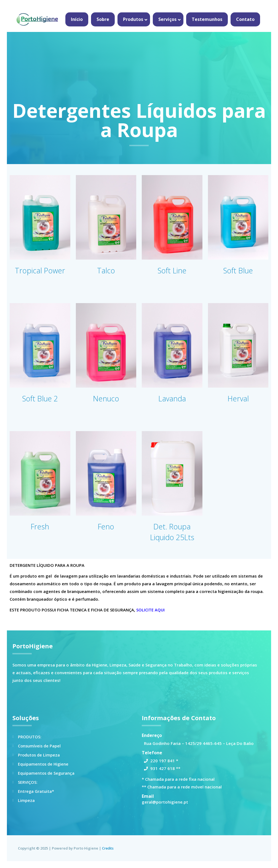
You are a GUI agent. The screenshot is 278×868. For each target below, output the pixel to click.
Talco (106, 270)
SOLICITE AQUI (151, 610)
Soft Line (172, 270)
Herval (238, 398)
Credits (108, 848)
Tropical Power (40, 270)
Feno (106, 526)
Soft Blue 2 (40, 398)
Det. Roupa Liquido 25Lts (172, 532)
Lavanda (172, 398)
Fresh (40, 526)
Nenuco (106, 398)
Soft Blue (238, 270)
